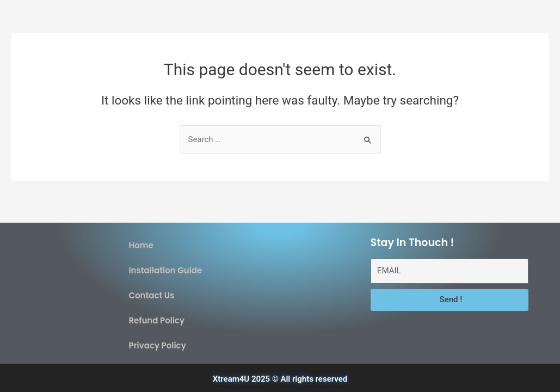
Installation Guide (165, 270)
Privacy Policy (157, 345)
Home (141, 245)
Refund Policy (156, 320)
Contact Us (151, 295)
